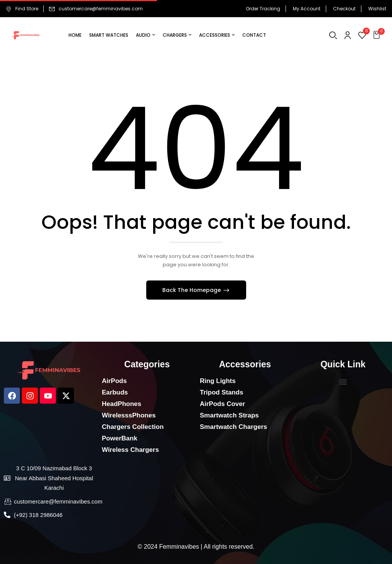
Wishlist (377, 9)
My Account (307, 9)
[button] (378, 35)
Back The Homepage (192, 290)
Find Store (22, 9)
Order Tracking (263, 9)
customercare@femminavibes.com (101, 9)
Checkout (344, 9)
